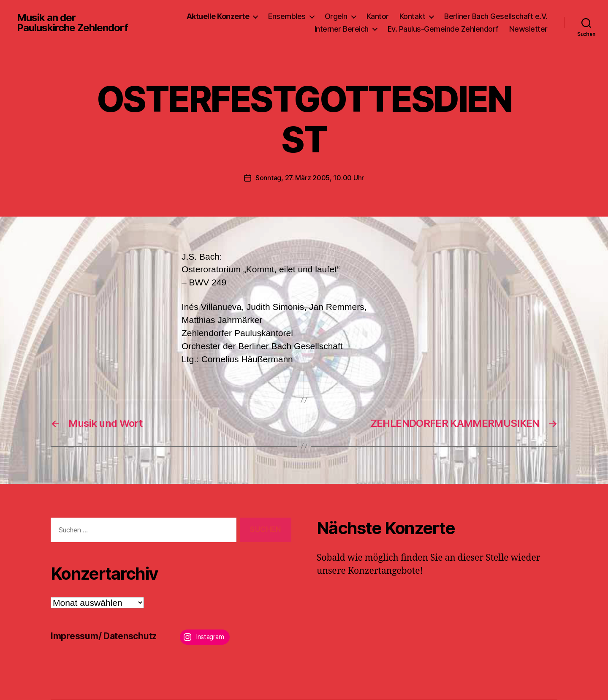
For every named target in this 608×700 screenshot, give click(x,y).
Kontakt (413, 16)
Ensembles (287, 16)
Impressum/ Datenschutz (104, 636)
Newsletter (528, 29)
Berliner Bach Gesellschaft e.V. (496, 16)
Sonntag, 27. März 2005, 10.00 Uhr (310, 178)
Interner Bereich (342, 29)
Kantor (378, 16)
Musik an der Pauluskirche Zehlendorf (72, 23)
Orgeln (336, 16)
